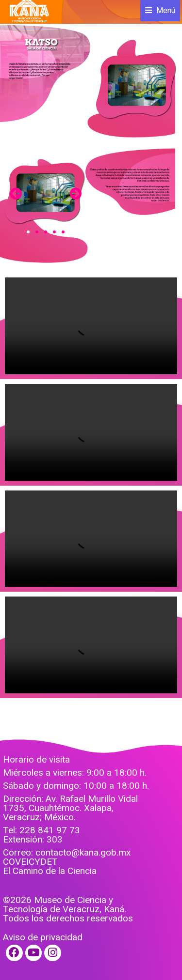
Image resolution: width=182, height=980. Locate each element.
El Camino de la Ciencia (50, 871)
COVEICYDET (30, 862)
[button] (28, 232)
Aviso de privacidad (43, 937)
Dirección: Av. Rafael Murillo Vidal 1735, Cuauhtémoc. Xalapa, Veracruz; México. (70, 808)
